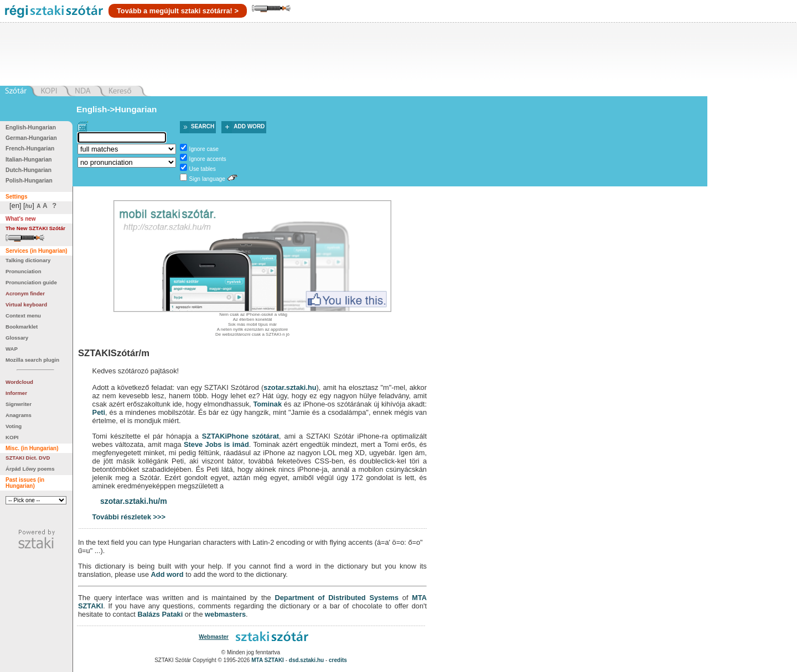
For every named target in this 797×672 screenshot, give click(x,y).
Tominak (267, 404)
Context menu (23, 316)
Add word (249, 126)
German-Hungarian (31, 138)
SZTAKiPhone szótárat (240, 436)
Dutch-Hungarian (29, 170)
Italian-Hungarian (29, 160)
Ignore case (204, 149)
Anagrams (19, 415)
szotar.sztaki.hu (290, 387)
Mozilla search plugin (32, 360)
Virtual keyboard (26, 304)
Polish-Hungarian (29, 181)
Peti (99, 412)
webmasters (225, 614)
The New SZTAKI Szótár (35, 228)
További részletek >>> (129, 517)
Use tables (203, 169)
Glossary (17, 338)
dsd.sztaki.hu (306, 660)
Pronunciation (24, 271)
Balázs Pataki (160, 614)
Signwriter (19, 404)
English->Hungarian (117, 109)
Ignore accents (208, 159)
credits (338, 660)
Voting (14, 426)
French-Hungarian (30, 149)
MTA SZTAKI (268, 660)
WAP (12, 349)
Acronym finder (25, 293)
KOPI (12, 437)
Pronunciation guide (31, 282)
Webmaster (214, 637)
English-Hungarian (31, 127)
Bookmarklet (22, 327)
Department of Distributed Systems (337, 598)
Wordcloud (19, 382)
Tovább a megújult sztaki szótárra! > (178, 11)
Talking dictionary (28, 260)
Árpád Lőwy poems (30, 469)
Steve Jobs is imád (216, 444)
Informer (16, 393)
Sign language (207, 179)
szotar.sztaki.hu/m (134, 501)
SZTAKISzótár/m (114, 353)
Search (203, 126)
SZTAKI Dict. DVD (28, 458)
